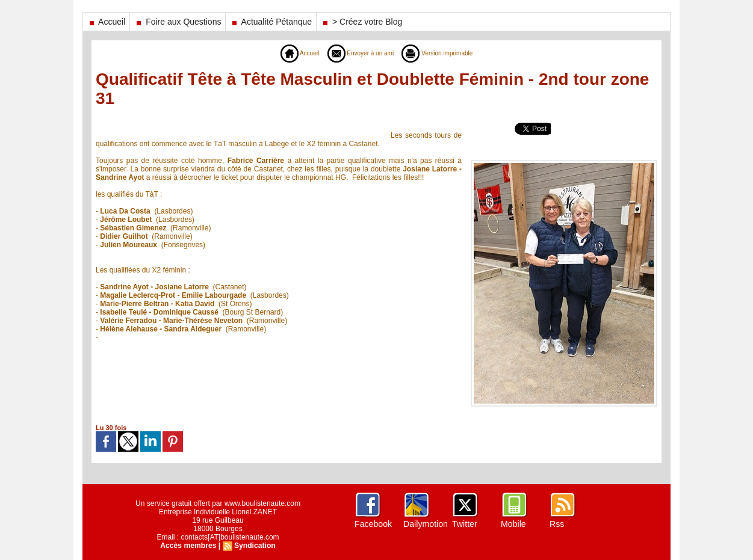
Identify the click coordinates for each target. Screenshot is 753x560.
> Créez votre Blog (361, 22)
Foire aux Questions (178, 22)
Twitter (464, 524)
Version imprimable (444, 53)
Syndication (255, 546)
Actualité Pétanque (271, 22)
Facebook (373, 524)
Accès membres (188, 546)
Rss (557, 524)
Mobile (513, 524)
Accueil (106, 22)
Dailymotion (425, 524)
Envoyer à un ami (357, 53)
